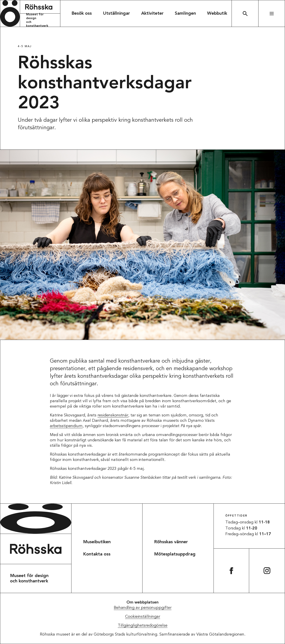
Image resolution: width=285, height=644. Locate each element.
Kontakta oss (97, 554)
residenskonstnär (113, 415)
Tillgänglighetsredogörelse (143, 626)
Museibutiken (97, 542)
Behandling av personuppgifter (143, 608)
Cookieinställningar (143, 617)
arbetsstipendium (66, 426)
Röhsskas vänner (171, 542)
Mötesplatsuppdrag (175, 554)
